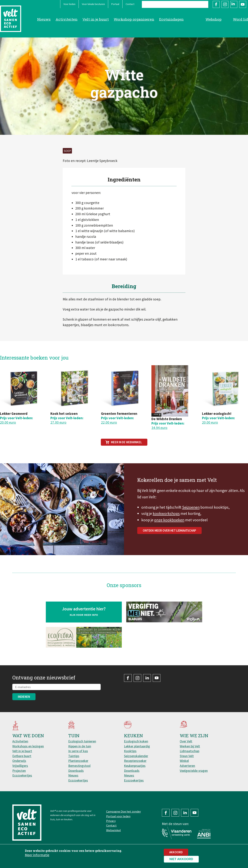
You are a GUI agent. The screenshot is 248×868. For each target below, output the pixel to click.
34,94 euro (159, 428)
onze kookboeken (169, 523)
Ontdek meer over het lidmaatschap (169, 533)
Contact (130, 4)
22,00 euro (109, 422)
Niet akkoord (181, 860)
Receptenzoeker (135, 761)
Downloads (76, 771)
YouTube (243, 4)
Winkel (184, 761)
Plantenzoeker (78, 761)
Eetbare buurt (22, 756)
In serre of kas (78, 751)
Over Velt (186, 741)
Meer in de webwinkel (126, 442)
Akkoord (176, 853)
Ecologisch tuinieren (82, 741)
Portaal (115, 4)
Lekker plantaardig (137, 746)
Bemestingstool (79, 766)
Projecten (19, 771)
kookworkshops (166, 516)
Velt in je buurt (96, 19)
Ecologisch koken (136, 741)
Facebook (216, 4)
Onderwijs (19, 761)
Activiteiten (67, 19)
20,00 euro (8, 422)
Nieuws (44, 19)
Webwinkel (114, 830)
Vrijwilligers (20, 766)
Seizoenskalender (136, 756)
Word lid (240, 19)
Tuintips (74, 756)
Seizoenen (191, 510)
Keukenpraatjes (135, 766)
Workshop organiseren (134, 19)
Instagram (225, 4)
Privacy (111, 821)
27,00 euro (58, 422)
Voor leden (69, 4)
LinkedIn (234, 4)
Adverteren (187, 766)
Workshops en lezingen (28, 746)
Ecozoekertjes (22, 775)
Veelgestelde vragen (194, 771)
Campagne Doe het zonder (124, 811)
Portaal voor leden (118, 816)
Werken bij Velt (190, 746)
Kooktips (130, 751)
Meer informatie (37, 856)
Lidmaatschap (189, 751)
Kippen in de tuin (80, 746)
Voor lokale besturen (93, 4)
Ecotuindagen (171, 19)
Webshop (214, 19)
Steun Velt (187, 756)
